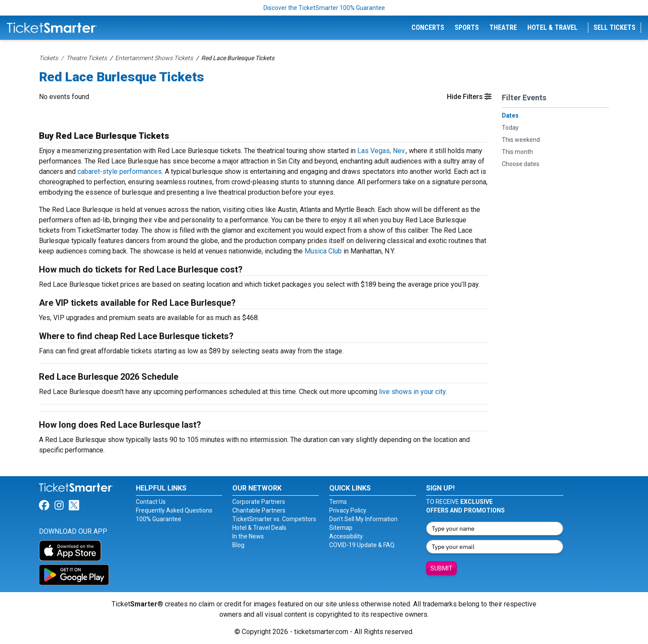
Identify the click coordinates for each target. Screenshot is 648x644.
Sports (467, 27)
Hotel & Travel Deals (259, 528)
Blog (238, 545)
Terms (338, 502)
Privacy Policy (348, 510)
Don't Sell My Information (363, 519)
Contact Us (151, 502)
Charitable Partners (259, 510)
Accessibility (346, 536)
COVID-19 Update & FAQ (362, 545)
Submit (441, 568)
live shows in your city (412, 392)
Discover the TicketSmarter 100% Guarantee (324, 8)
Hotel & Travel (552, 27)
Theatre (503, 27)
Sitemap (341, 528)
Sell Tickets (614, 27)
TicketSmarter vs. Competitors (274, 519)
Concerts (428, 27)
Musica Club (323, 251)
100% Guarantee (159, 519)
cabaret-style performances (120, 171)
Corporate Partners (259, 502)
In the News (248, 536)
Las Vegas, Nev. (382, 151)
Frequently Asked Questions (174, 510)
